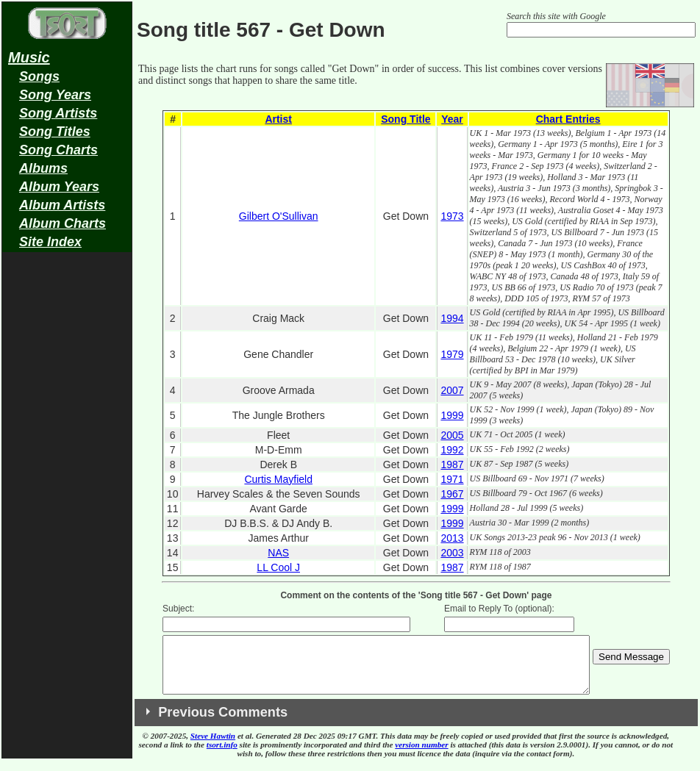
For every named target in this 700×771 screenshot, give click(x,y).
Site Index (50, 242)
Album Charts (63, 223)
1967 (452, 494)
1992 (452, 450)
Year (452, 119)
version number (421, 756)
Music (29, 57)
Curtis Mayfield (278, 479)
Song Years (55, 95)
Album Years (59, 187)
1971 (452, 479)
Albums (43, 168)
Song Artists (58, 113)
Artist (278, 119)
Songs (39, 76)
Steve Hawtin (213, 747)
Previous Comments (223, 723)
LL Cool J (278, 567)
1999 (452, 415)
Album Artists (62, 205)
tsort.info (222, 756)
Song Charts (58, 150)
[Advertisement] (67, 490)
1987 (452, 465)
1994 (452, 318)
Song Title (406, 119)
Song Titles (55, 132)
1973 (452, 216)
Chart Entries (568, 119)
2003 (452, 553)
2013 (452, 538)
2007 (452, 390)
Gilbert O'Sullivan (279, 216)
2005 (452, 435)
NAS (278, 553)
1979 (452, 354)
